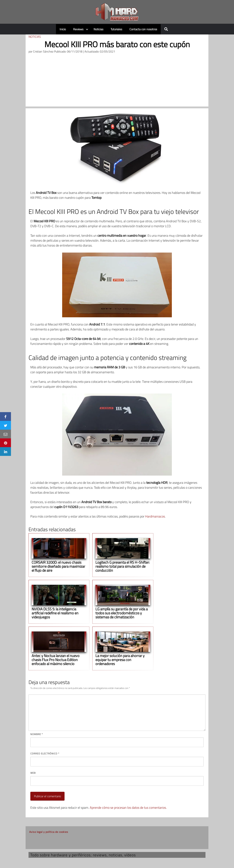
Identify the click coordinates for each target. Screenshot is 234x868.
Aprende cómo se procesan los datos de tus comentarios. (128, 808)
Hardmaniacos (155, 516)
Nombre (37, 734)
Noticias (98, 29)
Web (33, 773)
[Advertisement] (117, 81)
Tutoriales (116, 29)
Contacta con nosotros (143, 29)
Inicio (63, 29)
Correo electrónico (45, 753)
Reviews (78, 29)
